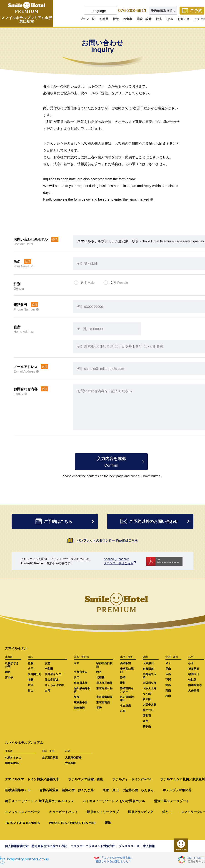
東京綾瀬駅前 (104, 697)
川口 (77, 677)
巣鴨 (77, 697)
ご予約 (196, 11)
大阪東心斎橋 (73, 758)
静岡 (123, 677)
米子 (168, 663)
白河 (47, 691)
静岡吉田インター (127, 690)
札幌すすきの (13, 758)
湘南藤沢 (79, 708)
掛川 (123, 683)
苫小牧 (9, 677)
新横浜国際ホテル (18, 790)
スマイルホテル (16, 648)
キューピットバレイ (63, 812)
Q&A (170, 19)
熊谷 (99, 672)
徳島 (168, 685)
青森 (30, 663)
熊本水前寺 (195, 685)
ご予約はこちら (66, 521)
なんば (147, 694)
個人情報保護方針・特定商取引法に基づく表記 (36, 846)
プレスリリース (129, 846)
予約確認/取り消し (163, 11)
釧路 (8, 672)
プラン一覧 (87, 19)
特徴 (116, 19)
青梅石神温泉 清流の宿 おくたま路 (67, 790)
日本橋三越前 (104, 683)
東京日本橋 (81, 683)
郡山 (30, 691)
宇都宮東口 (81, 672)
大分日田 (194, 691)
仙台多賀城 (52, 680)
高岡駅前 (125, 663)
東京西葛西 (103, 702)
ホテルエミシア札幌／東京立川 (182, 779)
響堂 (108, 823)
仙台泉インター (54, 674)
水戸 (77, 663)
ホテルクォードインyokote (132, 779)
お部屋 (104, 19)
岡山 (168, 669)
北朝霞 (100, 677)
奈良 (145, 721)
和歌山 (147, 726)
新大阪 (147, 699)
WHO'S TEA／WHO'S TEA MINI (72, 823)
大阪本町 (70, 763)
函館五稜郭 (12, 763)
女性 (119, 283)
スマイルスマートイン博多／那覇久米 (32, 779)
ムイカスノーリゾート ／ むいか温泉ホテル (114, 801)
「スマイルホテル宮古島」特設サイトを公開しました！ (115, 860)
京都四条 (148, 669)
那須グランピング (140, 812)
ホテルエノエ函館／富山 (86, 779)
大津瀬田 (148, 663)
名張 (123, 711)
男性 (87, 283)
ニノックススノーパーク (22, 812)
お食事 (128, 19)
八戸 (30, 669)
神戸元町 (148, 710)
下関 (168, 680)
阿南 (168, 691)
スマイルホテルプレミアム (24, 743)
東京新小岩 (81, 702)
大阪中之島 (150, 705)
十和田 (49, 669)
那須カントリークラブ (103, 812)
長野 (99, 708)
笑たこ (167, 812)
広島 (168, 674)
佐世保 (192, 680)
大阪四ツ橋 (150, 683)
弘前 (47, 663)
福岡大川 (194, 674)
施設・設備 (144, 19)
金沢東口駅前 (50, 758)
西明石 (147, 716)
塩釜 (30, 680)
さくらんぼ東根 (54, 685)
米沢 (30, 685)
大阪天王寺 (150, 688)
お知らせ (183, 19)
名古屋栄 (125, 706)
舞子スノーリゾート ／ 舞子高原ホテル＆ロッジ (39, 801)
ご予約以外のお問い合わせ (156, 521)
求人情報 (149, 846)
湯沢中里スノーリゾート (172, 801)
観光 (159, 19)
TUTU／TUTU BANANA (22, 823)
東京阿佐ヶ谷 (104, 688)
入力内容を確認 (111, 462)
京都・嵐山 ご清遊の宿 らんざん (128, 790)
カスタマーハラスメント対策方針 (93, 846)
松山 (168, 696)
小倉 (191, 663)
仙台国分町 (35, 674)
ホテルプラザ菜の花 (177, 790)
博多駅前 (194, 669)
